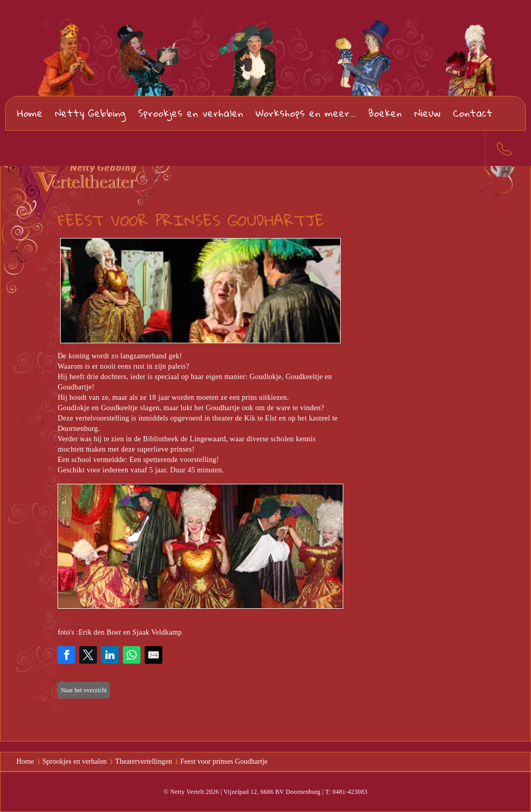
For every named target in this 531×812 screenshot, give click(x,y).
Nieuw (427, 113)
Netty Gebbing (90, 113)
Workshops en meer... (306, 113)
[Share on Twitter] (88, 655)
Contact (473, 113)
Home (30, 113)
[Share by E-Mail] (153, 655)
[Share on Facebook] (66, 655)
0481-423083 (501, 149)
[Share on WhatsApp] (132, 655)
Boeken (385, 113)
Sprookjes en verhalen (191, 113)
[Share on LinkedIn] (110, 655)
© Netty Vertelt (184, 792)
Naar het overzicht (84, 690)
